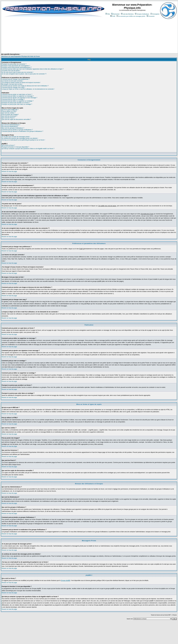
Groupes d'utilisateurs (142, 14)
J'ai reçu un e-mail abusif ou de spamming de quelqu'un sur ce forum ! (23, 140)
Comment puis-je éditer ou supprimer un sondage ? (18, 101)
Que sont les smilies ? (8, 113)
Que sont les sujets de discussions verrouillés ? (16, 119)
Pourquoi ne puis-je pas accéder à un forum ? (16, 103)
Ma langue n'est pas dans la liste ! (12, 84)
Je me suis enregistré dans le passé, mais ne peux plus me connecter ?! (24, 74)
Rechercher (115, 14)
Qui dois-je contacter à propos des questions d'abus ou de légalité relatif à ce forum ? (28, 149)
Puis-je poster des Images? (10, 115)
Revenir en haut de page (9, 171)
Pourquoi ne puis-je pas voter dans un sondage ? (17, 104)
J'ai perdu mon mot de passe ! (11, 71)
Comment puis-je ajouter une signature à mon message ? (19, 98)
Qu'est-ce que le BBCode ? (10, 110)
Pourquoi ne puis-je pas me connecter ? (14, 64)
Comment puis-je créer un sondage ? (13, 99)
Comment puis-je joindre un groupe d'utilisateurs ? (17, 130)
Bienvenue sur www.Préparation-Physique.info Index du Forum (21, 56)
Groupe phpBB (65, 580)
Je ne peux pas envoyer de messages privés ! (16, 137)
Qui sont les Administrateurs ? (11, 125)
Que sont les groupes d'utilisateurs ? (13, 128)
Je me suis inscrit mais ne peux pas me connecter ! (17, 72)
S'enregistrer (155, 14)
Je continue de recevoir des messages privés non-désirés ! (20, 138)
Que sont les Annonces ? (9, 116)
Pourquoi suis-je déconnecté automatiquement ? (17, 67)
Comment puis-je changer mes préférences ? (16, 79)
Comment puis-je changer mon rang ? (13, 87)
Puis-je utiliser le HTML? (9, 111)
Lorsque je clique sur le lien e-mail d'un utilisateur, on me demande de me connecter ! (28, 89)
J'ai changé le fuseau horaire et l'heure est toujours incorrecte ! (21, 83)
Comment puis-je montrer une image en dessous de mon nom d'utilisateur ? (25, 86)
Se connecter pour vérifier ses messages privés (131, 16)
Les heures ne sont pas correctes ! (12, 81)
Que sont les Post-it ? (8, 118)
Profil (113, 16)
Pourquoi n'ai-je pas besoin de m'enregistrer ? (16, 66)
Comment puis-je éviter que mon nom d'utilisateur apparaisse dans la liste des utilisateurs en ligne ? (33, 69)
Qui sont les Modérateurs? (10, 126)
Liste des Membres (127, 14)
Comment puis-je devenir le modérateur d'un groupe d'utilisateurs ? (22, 131)
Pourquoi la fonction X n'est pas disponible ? (15, 147)
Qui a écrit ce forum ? (8, 145)
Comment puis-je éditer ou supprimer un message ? (18, 96)
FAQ (108, 14)
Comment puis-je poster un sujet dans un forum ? (17, 94)
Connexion (151, 16)
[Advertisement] (50, 46)
